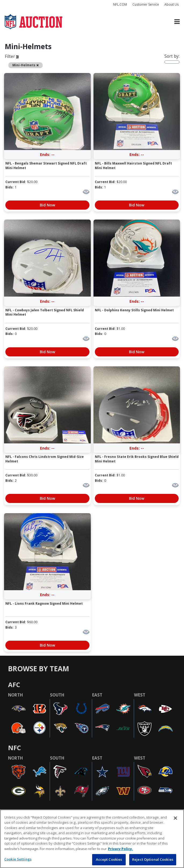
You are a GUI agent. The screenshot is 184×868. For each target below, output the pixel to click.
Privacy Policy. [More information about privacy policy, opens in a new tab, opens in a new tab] (120, 849)
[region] (92, 839)
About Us (172, 4)
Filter (12, 56)
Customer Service (146, 4)
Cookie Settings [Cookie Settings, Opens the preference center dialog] (18, 859)
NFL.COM (120, 4)
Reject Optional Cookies (153, 859)
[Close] (175, 818)
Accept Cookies (109, 859)
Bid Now (47, 205)
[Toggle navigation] (177, 22)
